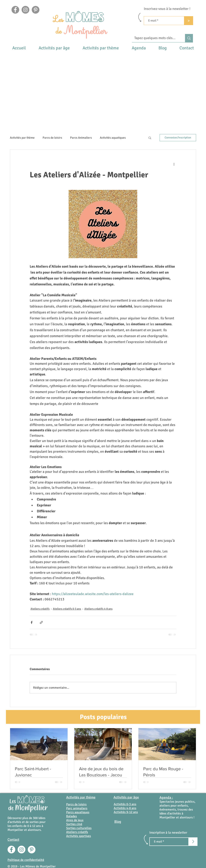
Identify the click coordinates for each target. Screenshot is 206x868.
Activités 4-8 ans (125, 808)
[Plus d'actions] (174, 164)
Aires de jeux (75, 820)
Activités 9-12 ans (126, 812)
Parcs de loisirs (52, 138)
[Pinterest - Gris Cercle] (36, 10)
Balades (72, 816)
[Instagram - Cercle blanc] (21, 850)
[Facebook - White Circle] (11, 850)
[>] (189, 21)
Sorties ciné (74, 824)
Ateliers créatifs (40, 609)
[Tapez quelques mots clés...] (155, 38)
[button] (54, 48)
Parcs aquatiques (78, 812)
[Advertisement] (103, 82)
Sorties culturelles (79, 828)
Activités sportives (79, 836)
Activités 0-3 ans (125, 804)
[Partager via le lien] (41, 622)
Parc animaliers (77, 808)
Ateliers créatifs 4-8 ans (98, 609)
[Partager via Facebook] (32, 622)
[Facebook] (15, 10)
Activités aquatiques (113, 138)
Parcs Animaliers (81, 138)
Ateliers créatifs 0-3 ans (67, 609)
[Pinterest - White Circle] (32, 850)
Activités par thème (22, 138)
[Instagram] (25, 10)
